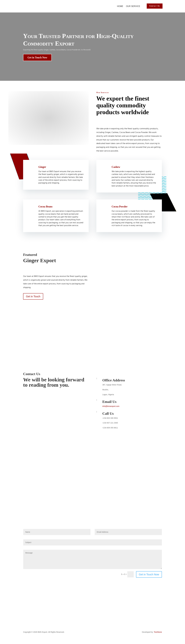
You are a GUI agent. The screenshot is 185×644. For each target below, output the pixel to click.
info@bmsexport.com (111, 406)
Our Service (133, 6)
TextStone (158, 632)
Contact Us (154, 6)
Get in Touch (33, 296)
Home (120, 6)
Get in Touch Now (37, 57)
